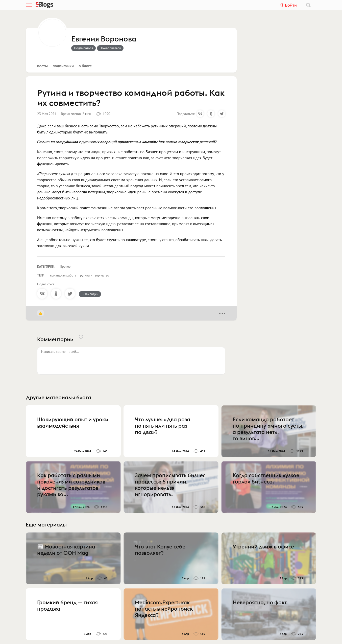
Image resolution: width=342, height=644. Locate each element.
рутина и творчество (95, 275)
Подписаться (83, 48)
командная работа (63, 275)
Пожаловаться (110, 48)
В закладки (90, 294)
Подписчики (63, 66)
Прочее (65, 267)
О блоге (85, 66)
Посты (42, 66)
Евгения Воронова (104, 39)
